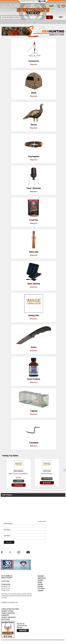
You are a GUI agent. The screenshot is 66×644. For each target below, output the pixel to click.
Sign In (51, 6)
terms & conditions (8, 613)
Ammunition (42, 578)
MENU (61, 17)
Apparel (40, 587)
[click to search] (49, 17)
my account (59, 6)
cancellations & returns (10, 609)
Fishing (40, 582)
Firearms (41, 576)
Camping (40, 591)
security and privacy (9, 617)
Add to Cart (19, 485)
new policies (6, 619)
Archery (40, 580)
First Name (7, 530)
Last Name (7, 536)
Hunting (40, 584)
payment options (7, 611)
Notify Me (47, 483)
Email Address (9, 524)
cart (62, 7)
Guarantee (5, 615)
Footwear (41, 589)
